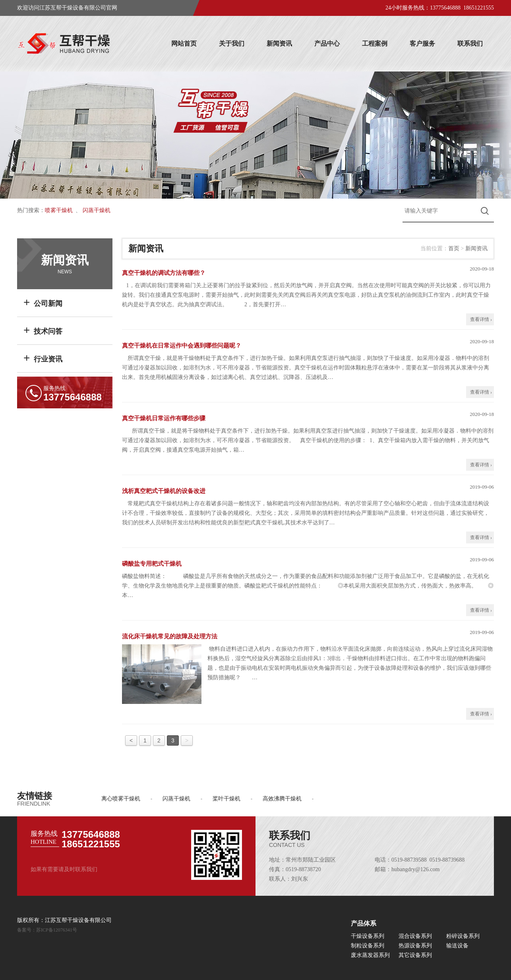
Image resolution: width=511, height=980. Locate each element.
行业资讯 (43, 358)
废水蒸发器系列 (370, 955)
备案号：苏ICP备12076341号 (47, 930)
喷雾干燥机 (59, 210)
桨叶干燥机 (226, 799)
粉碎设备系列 (463, 936)
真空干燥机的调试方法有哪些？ (164, 273)
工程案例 (375, 43)
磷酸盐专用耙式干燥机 (152, 564)
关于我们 (232, 43)
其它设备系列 (415, 955)
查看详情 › (481, 319)
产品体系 (364, 923)
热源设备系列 (415, 946)
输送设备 (457, 946)
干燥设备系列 (368, 936)
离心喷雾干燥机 (121, 799)
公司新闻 (43, 302)
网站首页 (184, 43)
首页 (454, 248)
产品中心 (327, 43)
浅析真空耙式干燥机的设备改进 (164, 491)
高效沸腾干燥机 (282, 799)
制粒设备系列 (368, 946)
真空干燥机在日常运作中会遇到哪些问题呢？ (182, 346)
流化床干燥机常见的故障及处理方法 (170, 636)
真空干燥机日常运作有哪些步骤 (164, 418)
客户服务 (422, 43)
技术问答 (43, 330)
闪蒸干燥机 (97, 210)
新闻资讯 (279, 43)
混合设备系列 (415, 936)
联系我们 (470, 43)
